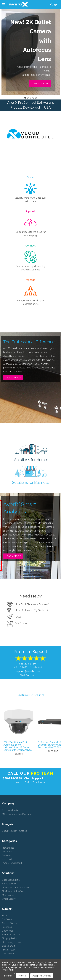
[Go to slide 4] (33, 98)
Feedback (7, 927)
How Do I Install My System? (28, 610)
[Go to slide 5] (36, 98)
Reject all (23, 976)
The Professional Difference (15, 887)
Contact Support (10, 923)
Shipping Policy (10, 938)
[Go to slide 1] (25, 98)
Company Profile (10, 810)
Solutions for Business (31, 482)
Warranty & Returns (11, 935)
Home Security (9, 884)
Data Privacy (8, 954)
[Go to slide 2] (28, 98)
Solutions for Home (31, 460)
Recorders (7, 852)
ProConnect (8, 848)
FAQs (14, 617)
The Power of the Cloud (14, 891)
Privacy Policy (9, 950)
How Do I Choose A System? (28, 604)
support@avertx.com (28, 671)
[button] (40, 83)
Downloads (8, 931)
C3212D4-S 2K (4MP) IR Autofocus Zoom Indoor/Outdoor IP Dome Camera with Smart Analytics (18, 746)
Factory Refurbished (12, 863)
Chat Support (28, 675)
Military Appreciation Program (16, 814)
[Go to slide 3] (31, 98)
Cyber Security (9, 899)
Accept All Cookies (42, 976)
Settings (8, 976)
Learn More (13, 378)
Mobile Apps (8, 895)
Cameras (6, 855)
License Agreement (12, 942)
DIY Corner (17, 623)
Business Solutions (11, 880)
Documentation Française (14, 831)
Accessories (8, 859)
